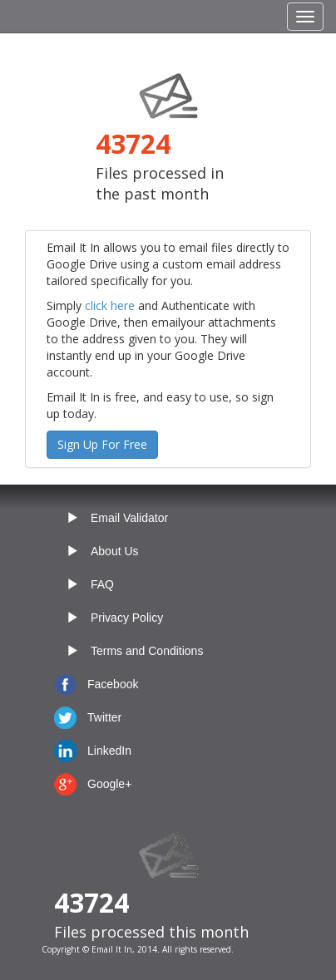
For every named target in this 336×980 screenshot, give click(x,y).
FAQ (102, 584)
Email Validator (129, 518)
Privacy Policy (127, 618)
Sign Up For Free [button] (102, 444)
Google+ (109, 784)
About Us (115, 551)
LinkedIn (109, 751)
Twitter (104, 717)
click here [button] (110, 305)
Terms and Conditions (147, 651)
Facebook (113, 684)
